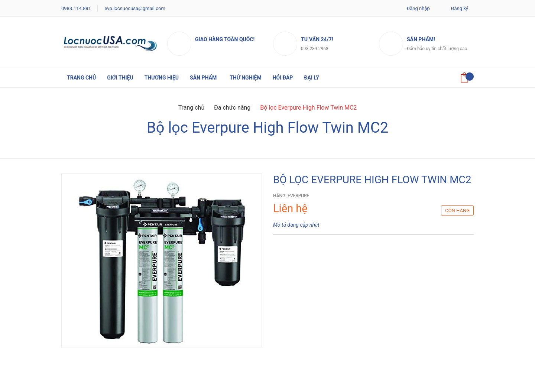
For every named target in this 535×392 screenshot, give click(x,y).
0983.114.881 (76, 8)
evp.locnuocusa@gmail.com (135, 8)
